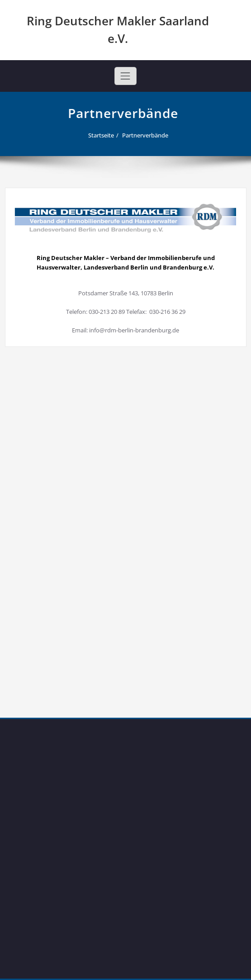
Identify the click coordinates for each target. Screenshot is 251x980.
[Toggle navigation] (125, 76)
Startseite (102, 135)
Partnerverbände (146, 135)
